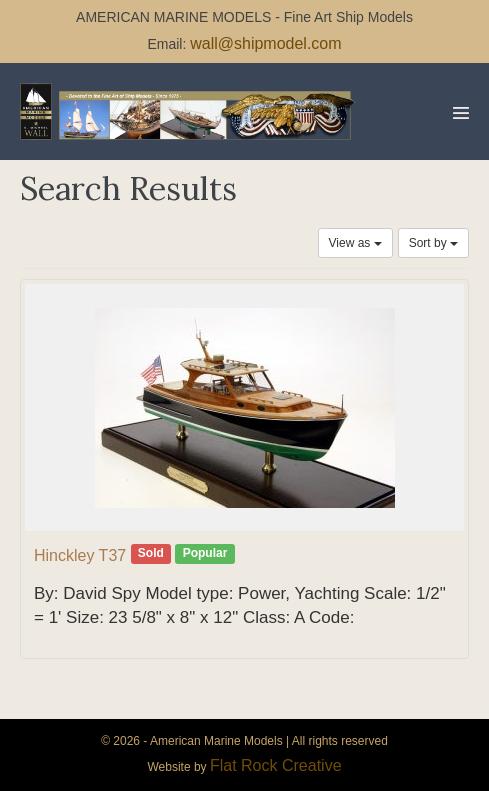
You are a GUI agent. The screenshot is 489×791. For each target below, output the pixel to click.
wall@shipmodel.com (265, 43)
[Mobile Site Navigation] (461, 113)
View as (355, 243)
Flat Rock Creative (276, 765)
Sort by (433, 243)
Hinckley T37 (80, 555)
